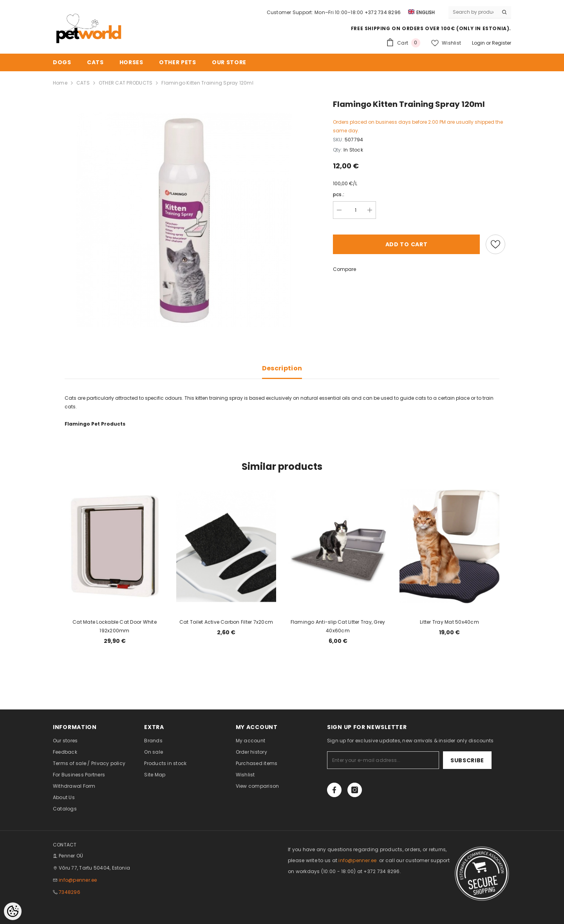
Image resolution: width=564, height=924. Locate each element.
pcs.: (339, 194)
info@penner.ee (78, 880)
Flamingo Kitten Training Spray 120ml (207, 83)
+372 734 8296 (383, 12)
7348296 (70, 892)
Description (282, 368)
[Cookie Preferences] (13, 911)
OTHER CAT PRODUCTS (126, 83)
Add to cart (407, 244)
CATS (83, 83)
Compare (344, 269)
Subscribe (467, 760)
